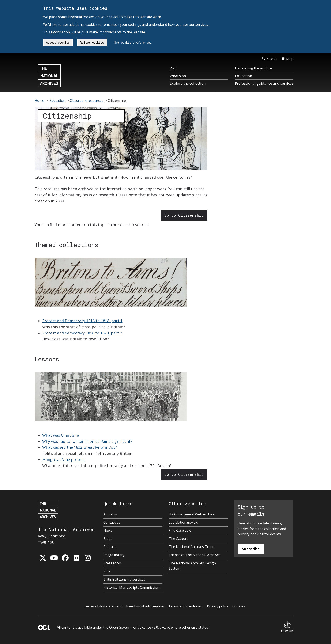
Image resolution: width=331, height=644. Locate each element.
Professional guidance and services (264, 83)
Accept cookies (58, 43)
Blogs (108, 539)
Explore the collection (188, 83)
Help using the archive (253, 68)
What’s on (178, 76)
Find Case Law (180, 530)
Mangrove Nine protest (64, 459)
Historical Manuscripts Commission (131, 587)
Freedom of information (145, 606)
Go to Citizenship (184, 215)
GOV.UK (287, 627)
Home (39, 101)
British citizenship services (124, 579)
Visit (173, 68)
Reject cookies (92, 43)
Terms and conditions (186, 606)
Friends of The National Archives (195, 555)
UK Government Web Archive (192, 514)
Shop (287, 58)
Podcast (110, 547)
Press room (112, 563)
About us (110, 514)
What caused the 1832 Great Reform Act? (80, 447)
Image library (114, 555)
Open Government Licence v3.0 (134, 627)
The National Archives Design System (192, 566)
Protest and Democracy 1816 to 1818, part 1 (82, 321)
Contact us (112, 522)
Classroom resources (86, 101)
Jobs (107, 571)
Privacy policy (218, 606)
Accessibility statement (104, 606)
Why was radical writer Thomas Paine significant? (87, 441)
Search (269, 58)
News (108, 530)
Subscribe (251, 549)
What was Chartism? (61, 435)
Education (243, 76)
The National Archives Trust (191, 547)
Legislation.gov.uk (183, 522)
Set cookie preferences (133, 43)
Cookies (239, 606)
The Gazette (178, 539)
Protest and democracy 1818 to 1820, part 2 (82, 333)
